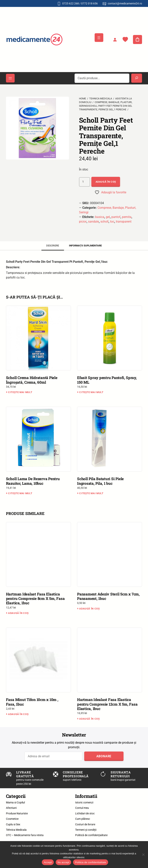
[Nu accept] (143, 855)
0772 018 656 (89, 3)
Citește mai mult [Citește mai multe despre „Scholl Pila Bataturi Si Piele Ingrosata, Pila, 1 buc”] (91, 493)
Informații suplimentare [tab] (85, 246)
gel (108, 217)
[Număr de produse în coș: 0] (138, 40)
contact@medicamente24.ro (125, 3)
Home (82, 99)
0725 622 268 (71, 3)
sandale (93, 222)
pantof (116, 217)
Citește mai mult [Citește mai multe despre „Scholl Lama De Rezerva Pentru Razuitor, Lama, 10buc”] (20, 493)
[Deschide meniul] (99, 38)
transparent (124, 222)
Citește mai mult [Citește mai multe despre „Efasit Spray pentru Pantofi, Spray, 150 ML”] (91, 392)
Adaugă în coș (106, 182)
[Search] (137, 78)
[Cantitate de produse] (85, 182)
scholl (104, 222)
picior (83, 222)
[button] (9, 93)
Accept (48, 862)
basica (100, 217)
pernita (127, 217)
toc (112, 222)
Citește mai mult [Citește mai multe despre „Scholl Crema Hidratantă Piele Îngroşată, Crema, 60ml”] (20, 392)
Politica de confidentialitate (90, 862)
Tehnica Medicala (101, 99)
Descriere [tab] (53, 246)
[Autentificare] (115, 40)
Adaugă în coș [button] (18, 613)
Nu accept (63, 862)
